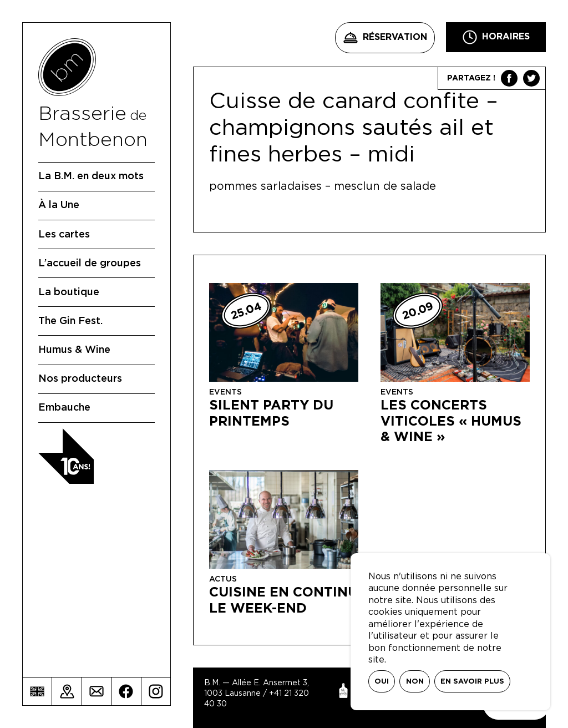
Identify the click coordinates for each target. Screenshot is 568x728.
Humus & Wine (74, 350)
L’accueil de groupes (90, 264)
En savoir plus (472, 682)
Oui (382, 682)
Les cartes (64, 235)
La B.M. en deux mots (91, 176)
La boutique (69, 292)
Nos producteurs (80, 379)
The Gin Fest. (70, 321)
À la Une (59, 205)
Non (415, 682)
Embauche (64, 408)
